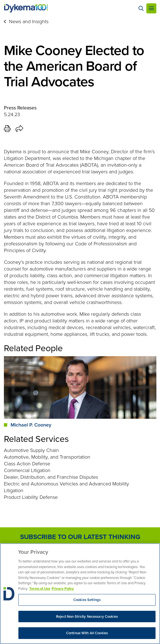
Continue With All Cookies (87, 633)
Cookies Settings (87, 600)
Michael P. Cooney (31, 425)
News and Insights (29, 21)
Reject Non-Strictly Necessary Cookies (87, 617)
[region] (80, 594)
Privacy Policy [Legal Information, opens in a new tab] (63, 589)
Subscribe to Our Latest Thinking (80, 537)
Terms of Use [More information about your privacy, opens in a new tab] (40, 589)
